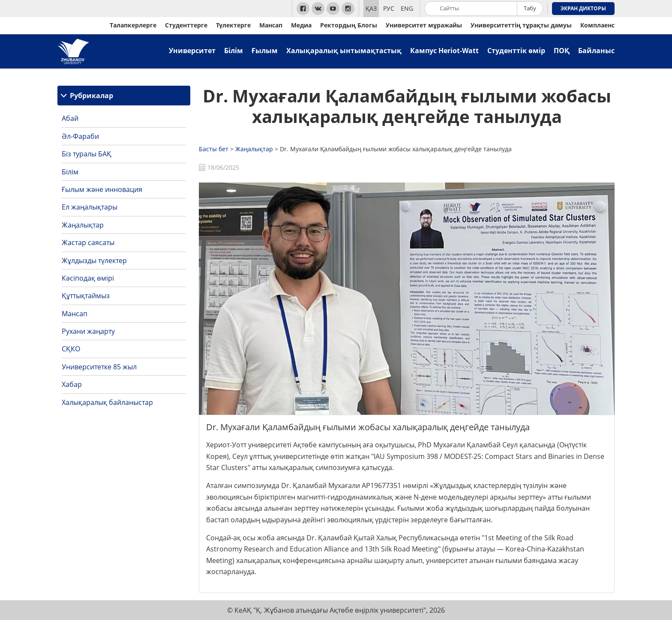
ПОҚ (562, 51)
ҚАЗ (371, 8)
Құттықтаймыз (86, 296)
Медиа (301, 25)
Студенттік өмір (516, 51)
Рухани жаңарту (88, 331)
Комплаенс (597, 25)
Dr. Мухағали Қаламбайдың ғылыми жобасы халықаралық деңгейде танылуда (407, 106)
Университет (192, 51)
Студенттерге (186, 25)
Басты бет (214, 149)
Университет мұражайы (424, 25)
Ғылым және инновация (102, 189)
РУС (389, 8)
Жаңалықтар (83, 225)
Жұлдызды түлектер (94, 261)
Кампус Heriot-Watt (444, 51)
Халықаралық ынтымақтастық (344, 51)
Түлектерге (233, 25)
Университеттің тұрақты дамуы (521, 25)
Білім (234, 51)
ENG (407, 8)
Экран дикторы (583, 8)
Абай (70, 118)
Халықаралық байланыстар (107, 402)
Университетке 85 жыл (99, 367)
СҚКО (71, 349)
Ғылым (265, 51)
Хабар (72, 384)
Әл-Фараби (80, 136)
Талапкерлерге (133, 25)
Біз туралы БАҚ (87, 154)
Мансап (271, 25)
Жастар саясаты (88, 243)
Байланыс (596, 51)
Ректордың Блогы (349, 25)
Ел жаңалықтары (90, 207)
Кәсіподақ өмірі (88, 278)
